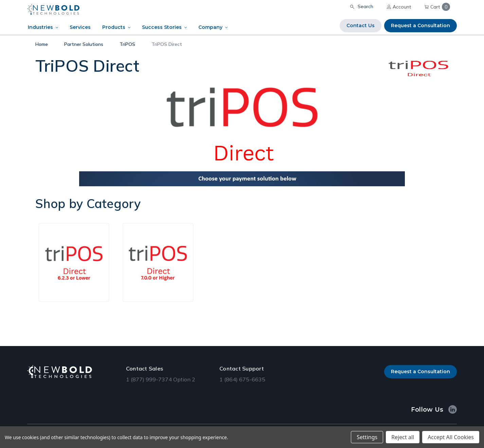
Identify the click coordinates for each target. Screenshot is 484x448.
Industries (40, 27)
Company (210, 27)
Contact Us (361, 25)
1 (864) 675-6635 (242, 379)
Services (80, 27)
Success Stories (162, 27)
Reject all (403, 437)
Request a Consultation (420, 25)
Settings (367, 437)
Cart (437, 7)
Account (399, 7)
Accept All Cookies (451, 437)
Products (114, 27)
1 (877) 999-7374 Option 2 (161, 379)
